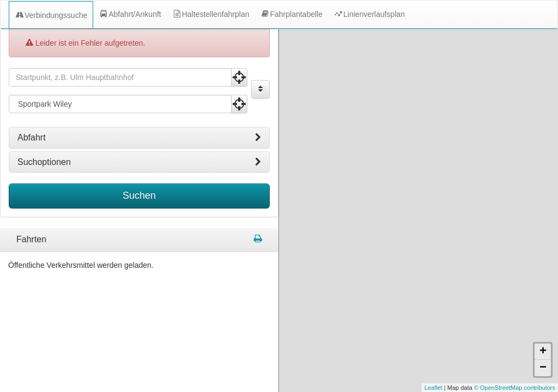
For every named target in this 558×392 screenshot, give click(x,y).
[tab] (139, 138)
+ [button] (543, 352)
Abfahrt (139, 138)
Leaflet (433, 388)
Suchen (139, 195)
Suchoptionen (139, 162)
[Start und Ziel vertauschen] (260, 89)
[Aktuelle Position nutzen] (239, 77)
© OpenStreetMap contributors (515, 388)
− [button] (543, 368)
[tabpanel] (139, 240)
